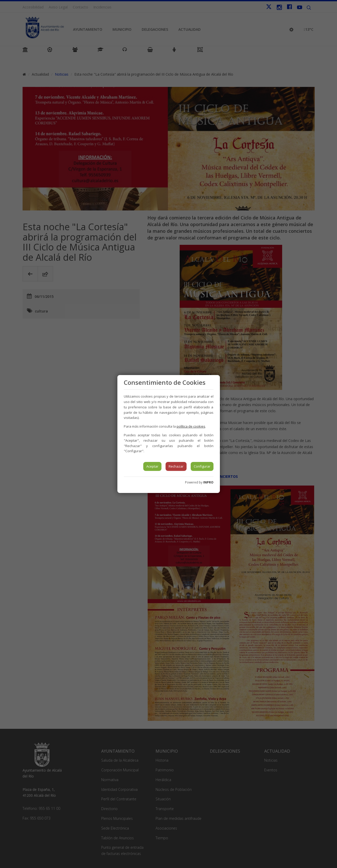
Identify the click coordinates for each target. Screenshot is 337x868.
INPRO (208, 482)
